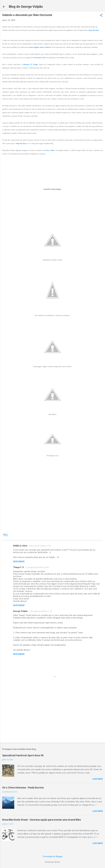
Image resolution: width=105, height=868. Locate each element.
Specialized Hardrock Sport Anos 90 (23, 755)
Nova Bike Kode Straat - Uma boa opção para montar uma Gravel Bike (41, 820)
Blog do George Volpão (26, 7)
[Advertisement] (52, 719)
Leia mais (98, 779)
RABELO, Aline (20, 546)
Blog (5, 535)
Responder (19, 562)
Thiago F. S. (19, 567)
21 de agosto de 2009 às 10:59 (37, 567)
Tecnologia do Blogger (53, 856)
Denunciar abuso (52, 862)
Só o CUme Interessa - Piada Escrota (23, 788)
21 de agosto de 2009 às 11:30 (40, 611)
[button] (101, 16)
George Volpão (20, 611)
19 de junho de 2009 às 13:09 (40, 546)
